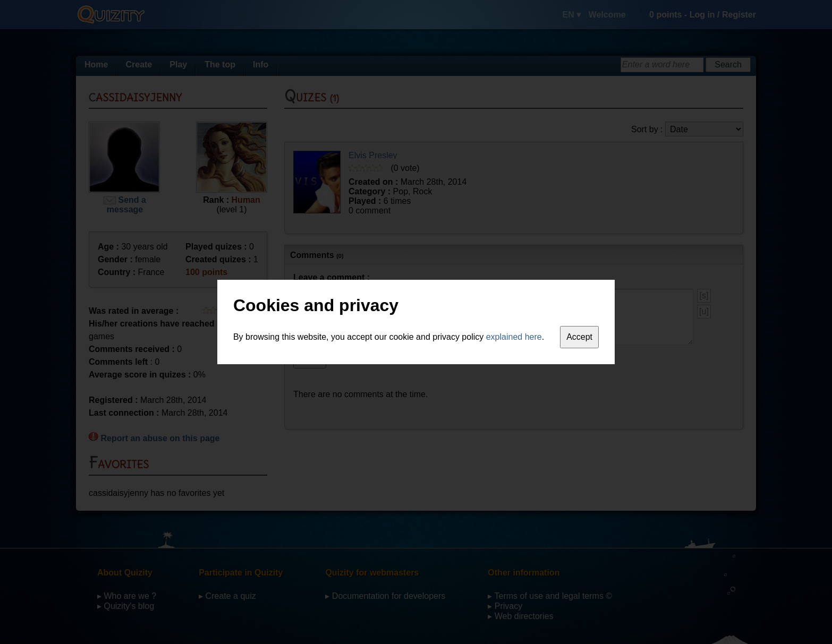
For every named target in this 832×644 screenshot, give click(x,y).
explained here (514, 337)
